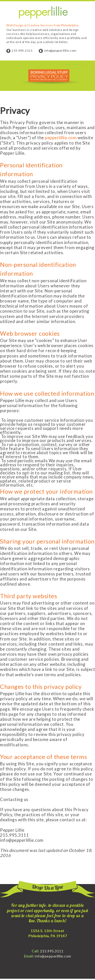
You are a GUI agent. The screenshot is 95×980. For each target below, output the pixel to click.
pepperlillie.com (61, 138)
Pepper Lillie (43, 13)
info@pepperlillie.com (60, 51)
